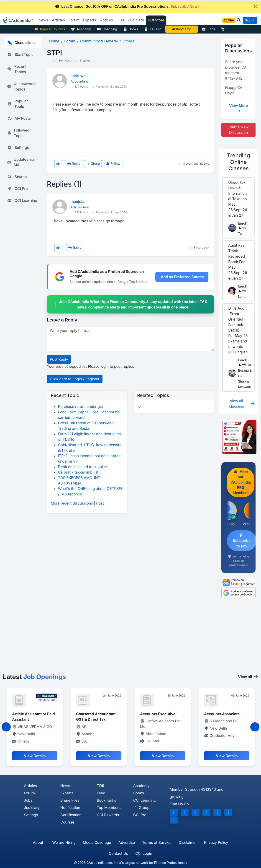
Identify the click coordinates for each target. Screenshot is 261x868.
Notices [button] (106, 20)
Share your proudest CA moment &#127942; (236, 70)
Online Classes (239, 162)
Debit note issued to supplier (83, 467)
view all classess (242, 404)
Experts (67, 793)
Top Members (109, 808)
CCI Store (156, 20)
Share (93, 164)
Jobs (208, 29)
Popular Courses (50, 29)
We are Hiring (64, 842)
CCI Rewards (108, 815)
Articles (30, 786)
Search (17, 177)
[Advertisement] (130, 639)
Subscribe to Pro (242, 541)
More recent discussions (72, 503)
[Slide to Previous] (6, 727)
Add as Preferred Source (182, 277)
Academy (81, 29)
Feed (101, 793)
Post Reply (59, 359)
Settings (18, 148)
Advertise (127, 842)
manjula (78, 202)
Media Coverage (97, 842)
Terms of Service (157, 842)
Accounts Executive (158, 714)
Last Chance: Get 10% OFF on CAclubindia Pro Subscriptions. (127, 6)
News (65, 786)
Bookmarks (106, 800)
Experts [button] (90, 20)
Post (100, 503)
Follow (113, 164)
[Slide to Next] (255, 727)
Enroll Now (242, 226)
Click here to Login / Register (75, 379)
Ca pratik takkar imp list (78, 472)
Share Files (70, 800)
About (38, 842)
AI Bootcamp (182, 29)
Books (131, 29)
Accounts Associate (222, 714)
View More (238, 107)
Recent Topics (17, 69)
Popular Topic (18, 104)
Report (205, 164)
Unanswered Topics (21, 86)
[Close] (256, 6)
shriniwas (79, 76)
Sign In (250, 20)
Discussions (21, 43)
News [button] (43, 20)
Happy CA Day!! (234, 90)
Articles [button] (58, 20)
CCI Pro (153, 29)
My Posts (19, 118)
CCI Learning (22, 200)
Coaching (107, 29)
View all (248, 677)
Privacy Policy (216, 842)
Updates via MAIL (21, 162)
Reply (74, 164)
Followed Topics (18, 133)
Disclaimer (188, 842)
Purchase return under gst (81, 407)
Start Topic (20, 54)
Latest (34, 677)
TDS (101, 786)
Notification (70, 808)
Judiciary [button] (136, 20)
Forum (29, 793)
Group (141, 808)
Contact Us (118, 853)
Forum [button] (74, 20)
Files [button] (121, 20)
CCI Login (144, 853)
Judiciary (32, 808)
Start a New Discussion (238, 130)
